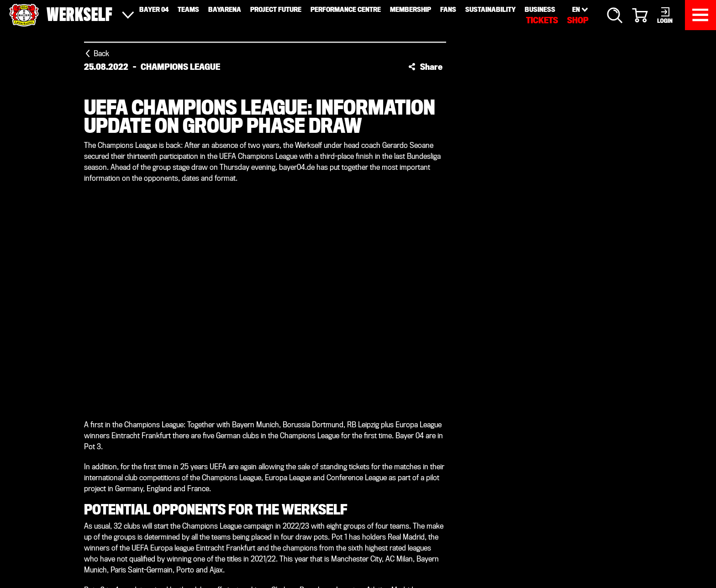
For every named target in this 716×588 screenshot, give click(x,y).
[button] (425, 67)
